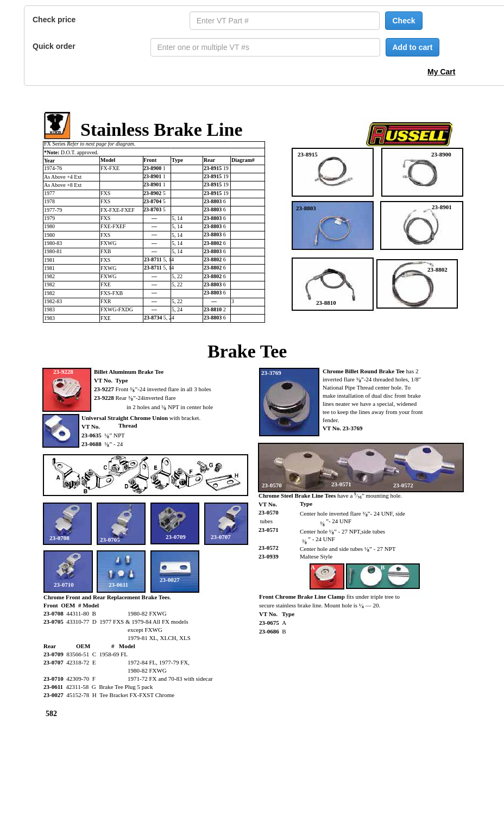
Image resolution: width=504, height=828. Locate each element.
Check (404, 21)
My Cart (441, 72)
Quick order (54, 46)
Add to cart (413, 47)
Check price (54, 20)
